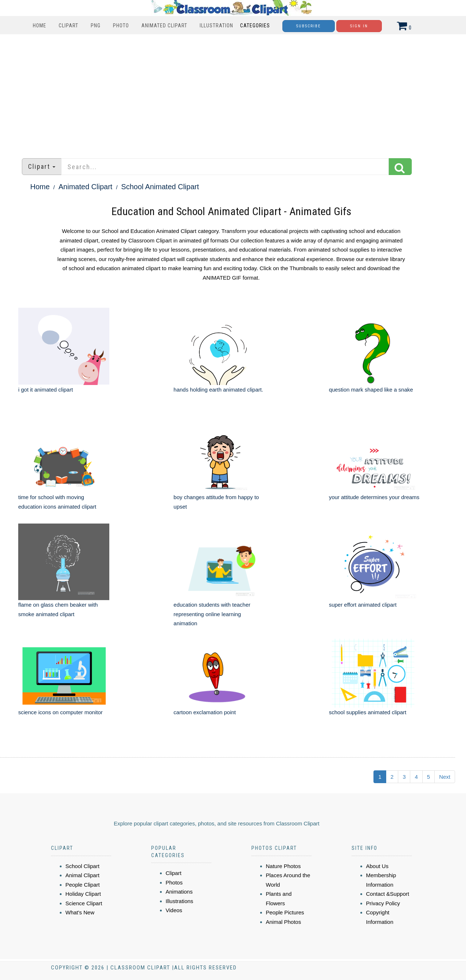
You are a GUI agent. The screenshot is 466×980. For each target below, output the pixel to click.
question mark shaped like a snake (371, 390)
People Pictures (285, 912)
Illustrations (180, 901)
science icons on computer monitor (60, 712)
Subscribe (309, 26)
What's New (80, 912)
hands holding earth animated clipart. (218, 390)
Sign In (359, 26)
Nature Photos (283, 866)
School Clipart (83, 866)
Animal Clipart (83, 875)
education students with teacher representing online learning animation (212, 614)
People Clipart (83, 885)
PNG (96, 26)
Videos (174, 910)
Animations (179, 892)
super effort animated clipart (363, 605)
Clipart (68, 26)
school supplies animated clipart (368, 712)
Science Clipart (84, 903)
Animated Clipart (164, 26)
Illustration (216, 26)
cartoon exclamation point (205, 712)
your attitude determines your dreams (374, 497)
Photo (121, 26)
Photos (174, 882)
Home (40, 26)
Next (445, 777)
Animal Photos (284, 922)
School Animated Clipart (160, 187)
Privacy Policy (383, 903)
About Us (377, 866)
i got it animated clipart (46, 390)
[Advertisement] (233, 93)
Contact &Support (388, 894)
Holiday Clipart (83, 894)
